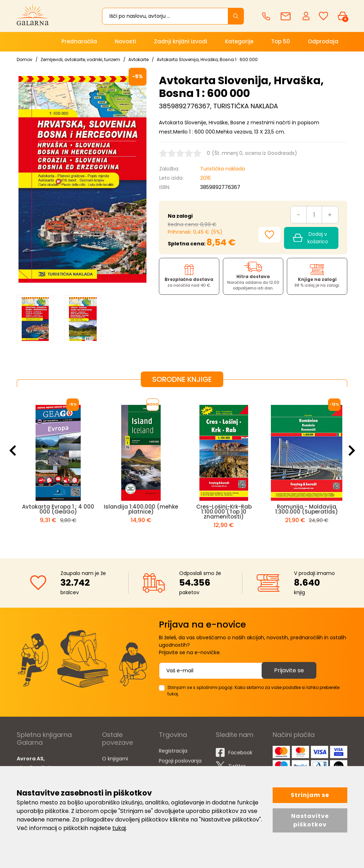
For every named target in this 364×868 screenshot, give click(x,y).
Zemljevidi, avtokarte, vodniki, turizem (80, 59)
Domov (25, 59)
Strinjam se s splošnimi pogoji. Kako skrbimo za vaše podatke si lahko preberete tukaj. (253, 691)
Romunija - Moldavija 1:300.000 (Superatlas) (307, 509)
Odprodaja (323, 41)
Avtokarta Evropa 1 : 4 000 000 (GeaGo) (58, 509)
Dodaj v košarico (311, 238)
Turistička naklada (223, 169)
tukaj (119, 828)
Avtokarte (138, 59)
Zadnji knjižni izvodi (181, 41)
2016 (205, 178)
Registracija (173, 751)
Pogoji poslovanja (180, 761)
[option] (35, 319)
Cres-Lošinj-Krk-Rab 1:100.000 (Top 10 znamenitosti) (224, 512)
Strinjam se (310, 795)
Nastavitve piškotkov (310, 820)
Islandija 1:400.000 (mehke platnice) (141, 509)
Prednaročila (79, 41)
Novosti (125, 41)
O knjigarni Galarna (115, 763)
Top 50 (281, 41)
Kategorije (239, 41)
